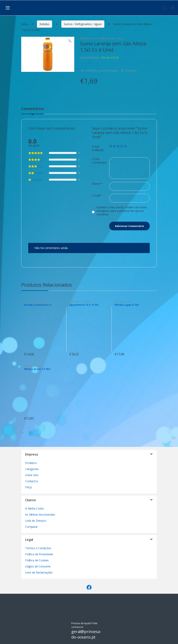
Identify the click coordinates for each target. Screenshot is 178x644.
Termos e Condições (38, 548)
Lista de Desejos (36, 521)
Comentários (33, 109)
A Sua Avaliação (98, 148)
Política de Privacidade (39, 554)
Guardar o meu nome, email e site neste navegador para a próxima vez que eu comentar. (122, 211)
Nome (97, 184)
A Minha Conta (34, 508)
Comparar (131, 70)
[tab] (33, 110)
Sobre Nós (32, 475)
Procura (165, 8)
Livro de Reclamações (39, 572)
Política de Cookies (37, 560)
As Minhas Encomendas (40, 515)
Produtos (31, 463)
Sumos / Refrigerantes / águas (83, 24)
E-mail (97, 196)
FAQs (28, 487)
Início (24, 24)
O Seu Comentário (99, 161)
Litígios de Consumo (38, 566)
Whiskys (128, 301)
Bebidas (44, 24)
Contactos (32, 481)
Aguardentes (31, 301)
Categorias (32, 469)
